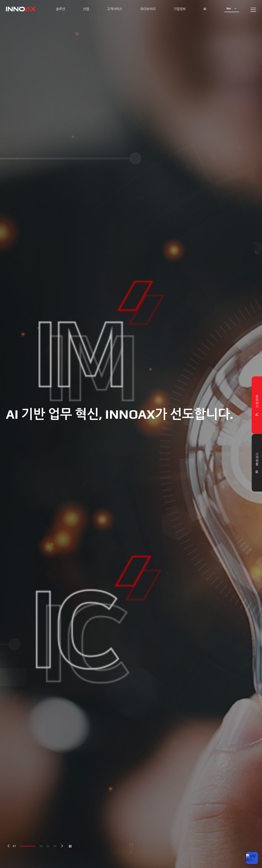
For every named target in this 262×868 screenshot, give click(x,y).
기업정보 (180, 9)
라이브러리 (148, 9)
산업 (86, 9)
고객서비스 (115, 9)
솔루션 (61, 9)
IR (205, 9)
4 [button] (56, 846)
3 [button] (49, 846)
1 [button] (15, 846)
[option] (131, 434)
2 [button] (42, 846)
